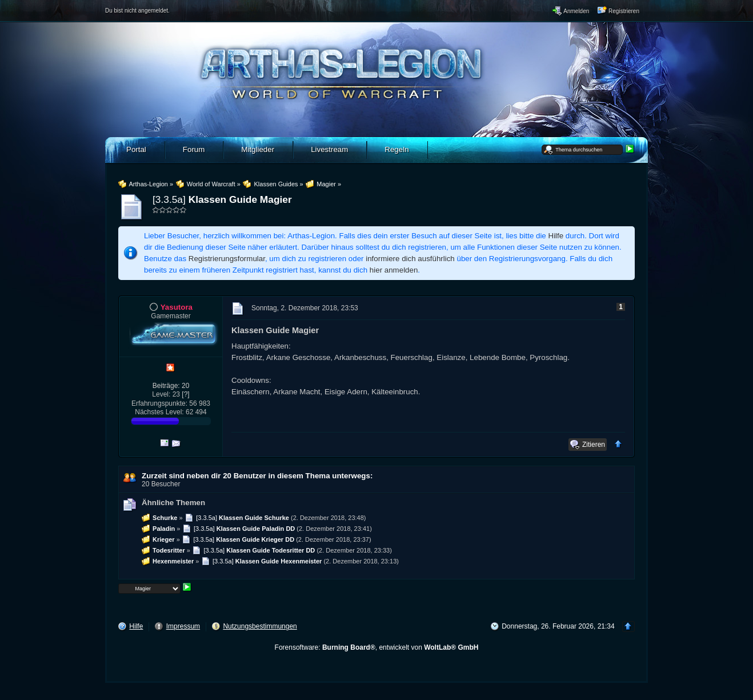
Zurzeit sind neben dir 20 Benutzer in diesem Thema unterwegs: (257, 476)
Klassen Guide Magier (240, 199)
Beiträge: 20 (171, 386)
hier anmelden (394, 270)
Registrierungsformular (227, 259)
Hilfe (556, 236)
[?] (185, 394)
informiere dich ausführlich (410, 259)
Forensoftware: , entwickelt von (377, 647)
